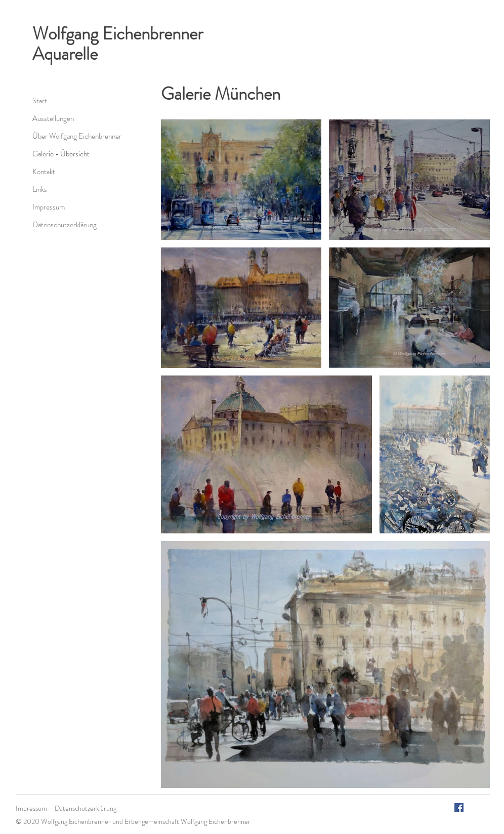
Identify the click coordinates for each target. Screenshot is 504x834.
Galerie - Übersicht (61, 154)
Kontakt (44, 172)
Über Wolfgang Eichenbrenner (77, 136)
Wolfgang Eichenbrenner (118, 33)
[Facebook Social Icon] (459, 808)
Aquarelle (65, 54)
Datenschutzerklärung (65, 225)
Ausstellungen (53, 118)
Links (40, 189)
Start (40, 101)
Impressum (49, 207)
